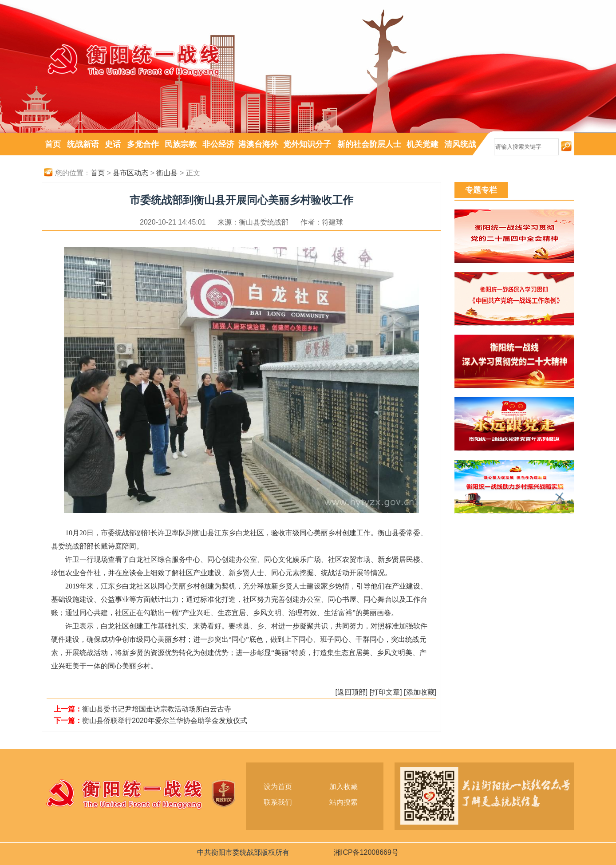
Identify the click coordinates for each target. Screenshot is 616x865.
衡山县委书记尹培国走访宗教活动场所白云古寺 (157, 709)
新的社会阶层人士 (369, 144)
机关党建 (423, 144)
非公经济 (218, 144)
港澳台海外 (258, 144)
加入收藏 (344, 787)
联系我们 (278, 802)
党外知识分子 (307, 144)
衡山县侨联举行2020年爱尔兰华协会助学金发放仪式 (165, 721)
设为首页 (278, 787)
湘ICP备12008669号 (366, 852)
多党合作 (143, 144)
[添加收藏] (420, 692)
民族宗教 (181, 144)
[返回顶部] (351, 692)
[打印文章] (386, 692)
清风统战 (460, 144)
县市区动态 (130, 173)
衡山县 (167, 173)
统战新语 (83, 144)
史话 (113, 144)
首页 (53, 144)
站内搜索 (344, 802)
